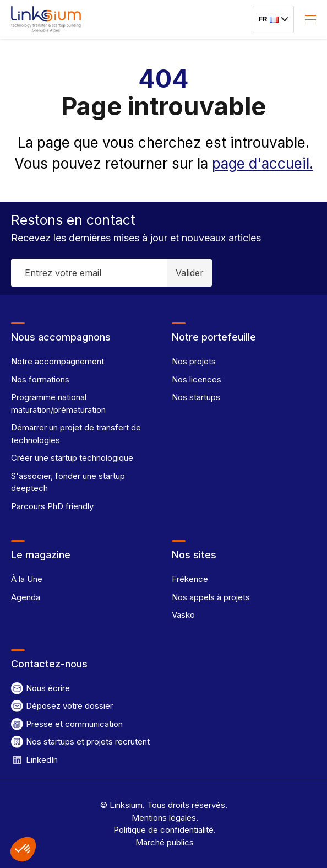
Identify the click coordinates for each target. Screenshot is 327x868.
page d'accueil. (263, 163)
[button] (23, 849)
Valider (190, 273)
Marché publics (163, 842)
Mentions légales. (164, 818)
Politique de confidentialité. (163, 830)
